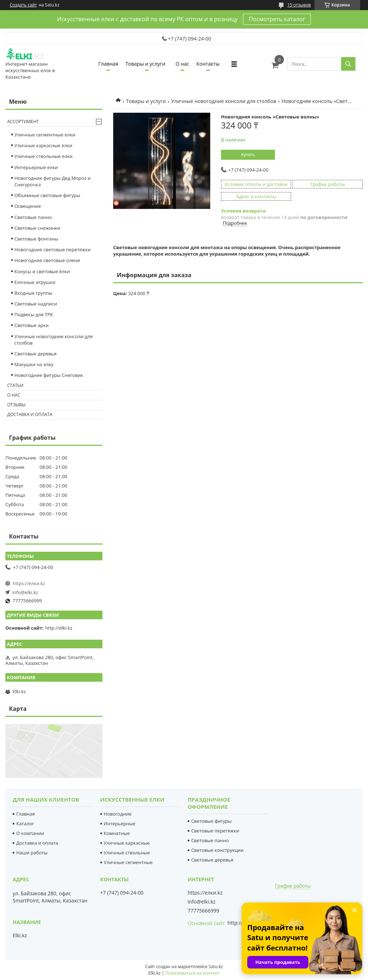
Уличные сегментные (128, 862)
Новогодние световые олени (47, 260)
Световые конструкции (217, 850)
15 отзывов (299, 5)
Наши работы (32, 853)
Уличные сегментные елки (45, 135)
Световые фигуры (211, 821)
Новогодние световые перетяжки (52, 249)
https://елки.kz (29, 583)
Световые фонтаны (36, 239)
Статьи (15, 385)
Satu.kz (216, 967)
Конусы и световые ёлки (42, 271)
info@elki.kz (25, 592)
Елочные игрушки (35, 282)
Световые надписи (36, 304)
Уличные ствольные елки (43, 156)
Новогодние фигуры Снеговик (49, 375)
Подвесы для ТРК (34, 314)
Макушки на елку (34, 364)
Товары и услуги (145, 64)
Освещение (28, 206)
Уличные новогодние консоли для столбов (224, 101)
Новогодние (118, 814)
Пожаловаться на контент (192, 973)
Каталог (25, 823)
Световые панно (33, 217)
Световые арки (31, 325)
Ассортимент (23, 122)
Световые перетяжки (215, 831)
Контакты (208, 64)
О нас (182, 64)
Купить (248, 155)
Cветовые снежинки (37, 228)
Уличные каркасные (127, 843)
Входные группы (33, 293)
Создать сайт (23, 5)
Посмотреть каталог (277, 19)
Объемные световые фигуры (47, 195)
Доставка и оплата (30, 414)
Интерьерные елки (36, 167)
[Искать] (348, 64)
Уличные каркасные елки (43, 145)
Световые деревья (35, 354)
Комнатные (117, 833)
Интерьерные (120, 823)
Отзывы (16, 405)
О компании (30, 833)
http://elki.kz (59, 628)
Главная (108, 64)
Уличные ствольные (127, 853)
